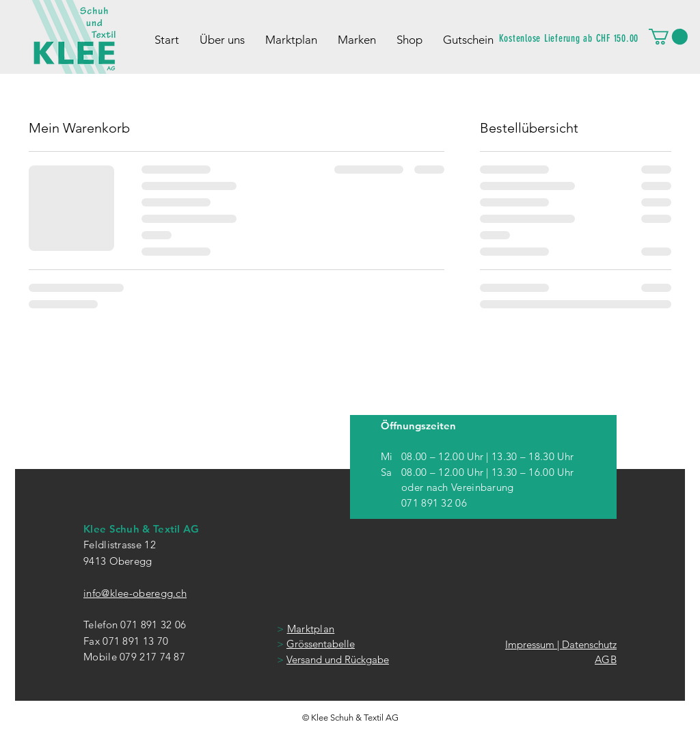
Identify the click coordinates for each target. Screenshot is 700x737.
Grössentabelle (321, 644)
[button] (668, 37)
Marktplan (311, 629)
